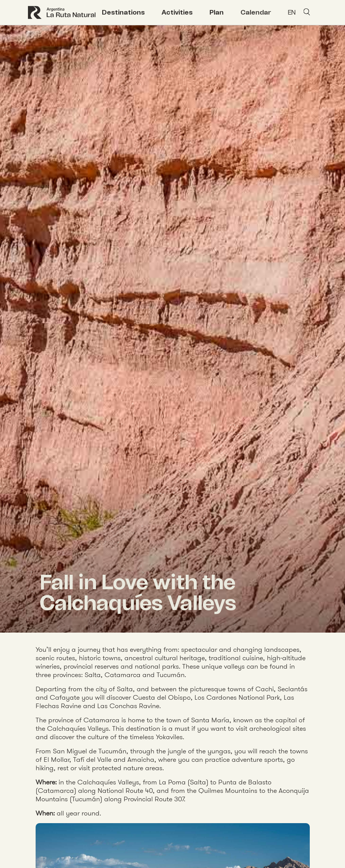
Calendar (256, 12)
